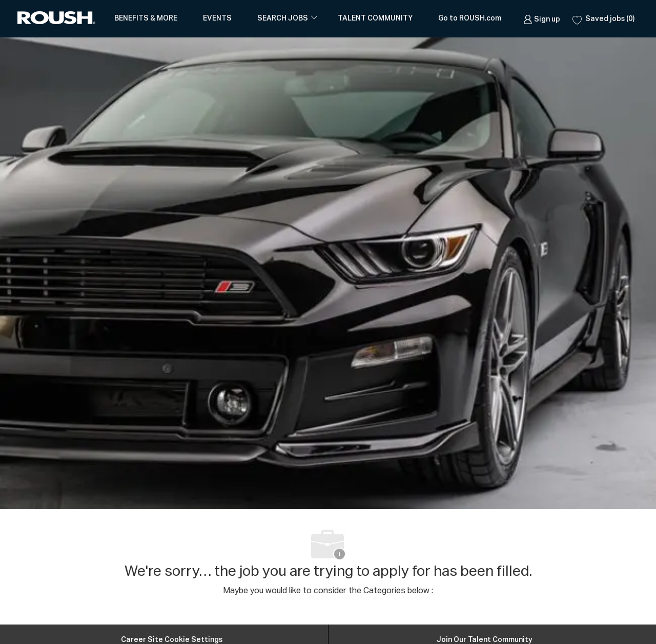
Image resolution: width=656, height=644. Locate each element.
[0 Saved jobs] (603, 19)
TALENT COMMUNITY (375, 18)
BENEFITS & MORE (146, 18)
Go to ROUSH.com (470, 18)
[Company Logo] (58, 19)
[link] (542, 18)
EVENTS (217, 18)
